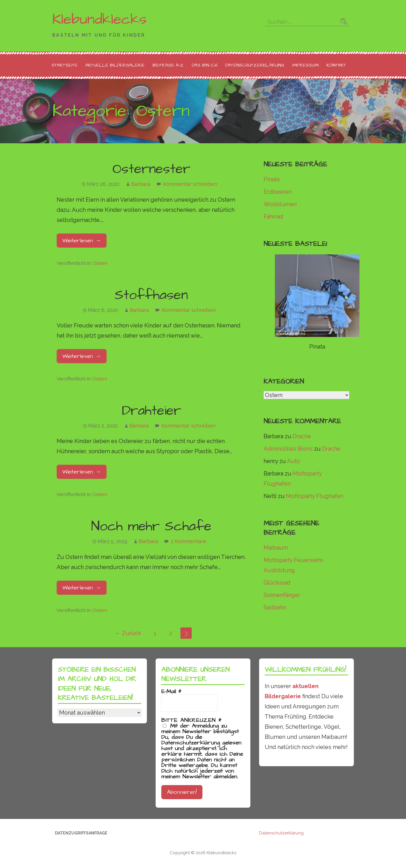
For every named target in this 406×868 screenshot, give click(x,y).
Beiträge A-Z (168, 65)
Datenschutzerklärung (255, 65)
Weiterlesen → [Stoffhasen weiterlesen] (82, 356)
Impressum (305, 65)
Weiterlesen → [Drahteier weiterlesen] (82, 472)
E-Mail (171, 691)
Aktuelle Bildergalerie (115, 65)
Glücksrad (277, 583)
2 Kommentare (188, 541)
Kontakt (336, 65)
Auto (294, 461)
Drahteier (151, 411)
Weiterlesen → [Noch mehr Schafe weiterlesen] (82, 588)
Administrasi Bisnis (288, 449)
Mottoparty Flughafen (315, 496)
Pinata (272, 179)
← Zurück (128, 633)
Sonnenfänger (282, 595)
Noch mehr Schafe (151, 526)
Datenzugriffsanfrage (81, 833)
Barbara (141, 184)
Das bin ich (205, 65)
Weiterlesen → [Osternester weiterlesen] (82, 241)
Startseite (64, 65)
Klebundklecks (99, 19)
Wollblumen (280, 204)
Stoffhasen (151, 295)
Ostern (100, 263)
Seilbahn (275, 607)
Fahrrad (273, 217)
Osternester (151, 169)
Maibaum (276, 548)
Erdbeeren (278, 192)
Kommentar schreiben (190, 184)
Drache (302, 436)
